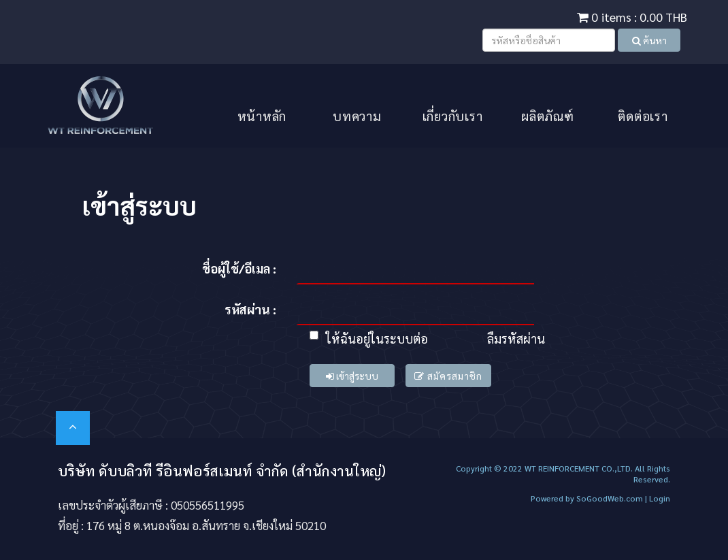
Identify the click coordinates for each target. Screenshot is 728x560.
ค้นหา (649, 40)
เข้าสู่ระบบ (352, 376)
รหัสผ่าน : (250, 309)
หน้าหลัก (262, 116)
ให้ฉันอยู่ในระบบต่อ (369, 339)
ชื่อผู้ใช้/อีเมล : (239, 268)
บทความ (357, 116)
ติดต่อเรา (643, 116)
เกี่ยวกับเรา (453, 116)
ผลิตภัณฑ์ (548, 116)
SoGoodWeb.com (609, 498)
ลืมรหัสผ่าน (516, 339)
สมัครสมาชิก (448, 376)
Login (660, 498)
